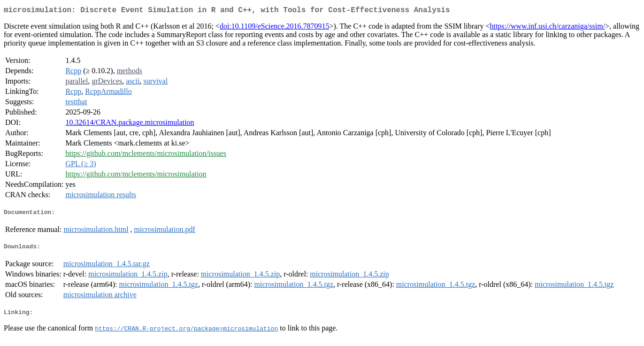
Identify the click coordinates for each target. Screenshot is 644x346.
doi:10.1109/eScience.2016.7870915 (275, 28)
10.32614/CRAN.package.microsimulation (130, 124)
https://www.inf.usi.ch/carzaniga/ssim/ (547, 28)
